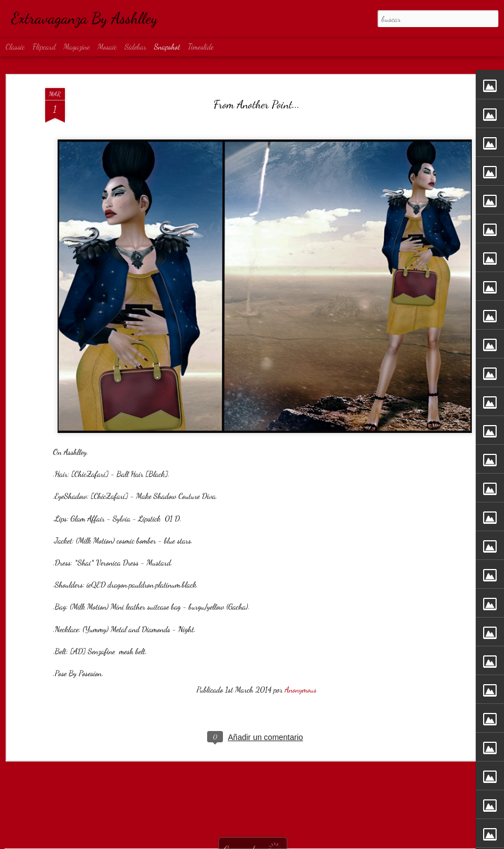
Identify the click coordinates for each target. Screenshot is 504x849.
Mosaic (107, 47)
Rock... (209, 815)
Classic (15, 47)
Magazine (76, 47)
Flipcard (44, 47)
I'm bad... (345, 809)
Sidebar (136, 47)
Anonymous (300, 633)
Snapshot (167, 47)
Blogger (288, 843)
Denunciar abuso (318, 843)
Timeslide (201, 47)
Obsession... (76, 815)
